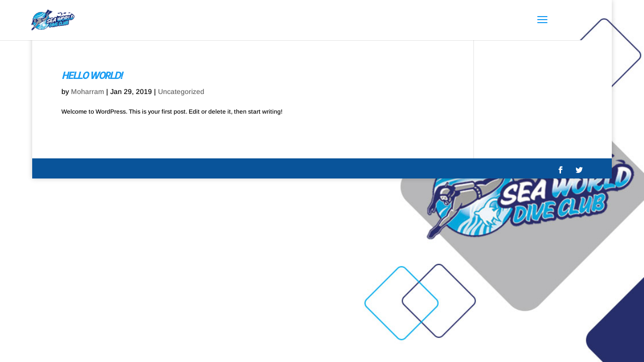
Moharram (88, 92)
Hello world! (91, 75)
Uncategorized (181, 92)
